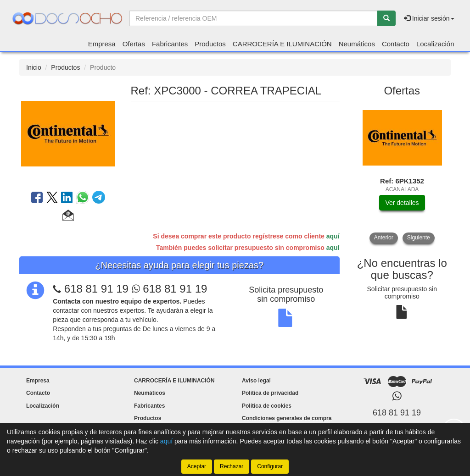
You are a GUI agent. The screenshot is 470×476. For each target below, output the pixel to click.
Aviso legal (256, 381)
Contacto (396, 44)
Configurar (270, 466)
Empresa (102, 44)
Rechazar (232, 466)
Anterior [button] (384, 238)
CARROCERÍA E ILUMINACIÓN (282, 44)
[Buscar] (386, 18)
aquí (333, 236)
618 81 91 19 (96, 289)
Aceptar (197, 466)
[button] (68, 216)
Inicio (34, 67)
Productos (210, 44)
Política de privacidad (270, 393)
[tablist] (402, 173)
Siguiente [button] (419, 238)
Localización (435, 44)
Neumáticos (357, 44)
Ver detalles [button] (402, 203)
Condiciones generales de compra (287, 418)
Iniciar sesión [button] (429, 18)
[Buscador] (254, 18)
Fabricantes (170, 44)
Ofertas (134, 44)
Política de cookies (267, 406)
